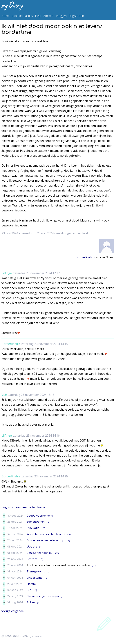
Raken (31, 602)
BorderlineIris (85, 257)
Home (6, 16)
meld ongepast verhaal (72, 233)
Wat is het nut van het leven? (46, 534)
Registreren (76, 16)
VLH (4, 395)
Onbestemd (35, 578)
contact (39, 636)
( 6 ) (69, 534)
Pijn (29, 590)
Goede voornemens (40, 516)
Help (38, 16)
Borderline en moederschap (45, 540)
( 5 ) (94, 566)
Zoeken (48, 16)
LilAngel (7, 273)
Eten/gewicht (36, 572)
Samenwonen (36, 522)
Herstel (32, 584)
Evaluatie (33, 528)
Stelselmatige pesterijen (43, 596)
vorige (6, 611)
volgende (17, 611)
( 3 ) (41, 559)
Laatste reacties (22, 16)
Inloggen (61, 16)
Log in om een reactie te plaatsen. (25, 507)
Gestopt (32, 559)
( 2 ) (49, 522)
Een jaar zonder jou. (40, 553)
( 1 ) (41, 547)
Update (32, 547)
